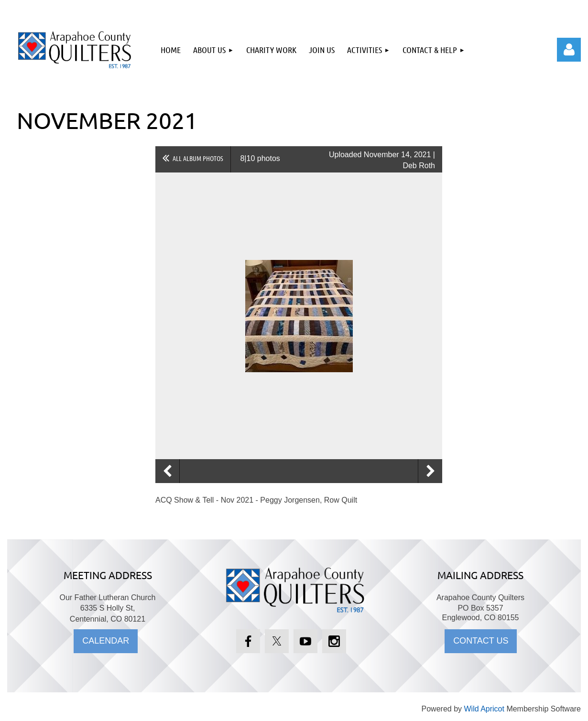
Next (430, 471)
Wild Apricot (484, 709)
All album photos (198, 158)
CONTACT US (481, 641)
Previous (167, 471)
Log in (569, 50)
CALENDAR (106, 641)
